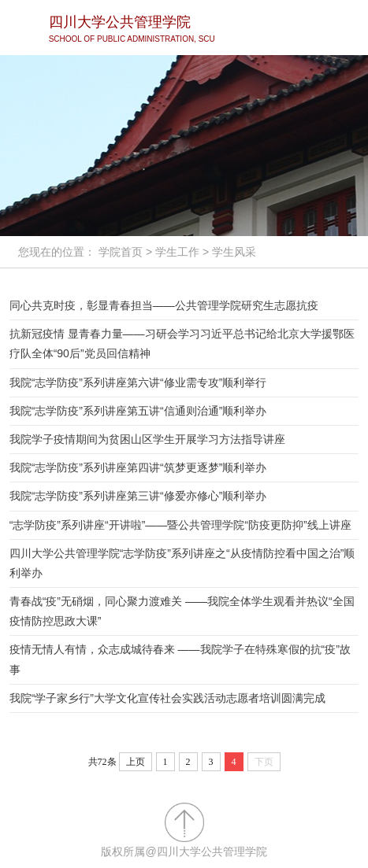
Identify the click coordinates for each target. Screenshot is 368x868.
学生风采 (234, 252)
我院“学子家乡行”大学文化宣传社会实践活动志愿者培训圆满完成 (167, 698)
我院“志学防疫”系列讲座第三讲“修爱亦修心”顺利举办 (138, 496)
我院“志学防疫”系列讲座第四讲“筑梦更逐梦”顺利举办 (138, 467)
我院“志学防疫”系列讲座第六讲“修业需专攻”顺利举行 (138, 382)
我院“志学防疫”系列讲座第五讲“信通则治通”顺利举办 (138, 411)
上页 (136, 762)
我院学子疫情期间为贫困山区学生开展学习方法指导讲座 (147, 439)
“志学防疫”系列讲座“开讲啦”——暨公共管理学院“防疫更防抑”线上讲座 (180, 525)
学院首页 (121, 252)
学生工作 (177, 252)
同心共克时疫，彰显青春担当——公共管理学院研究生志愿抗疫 (164, 305)
